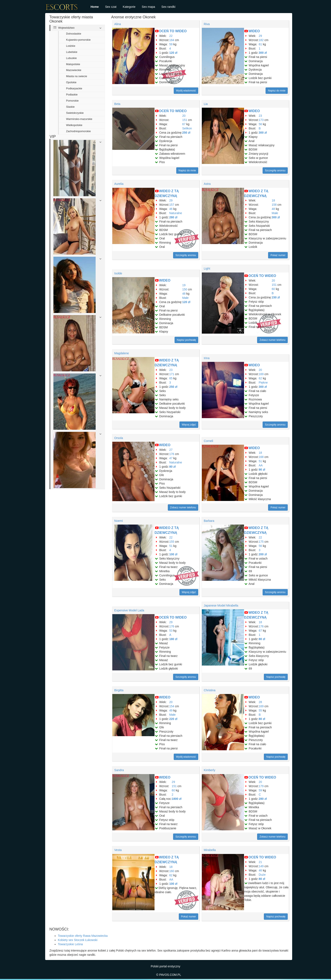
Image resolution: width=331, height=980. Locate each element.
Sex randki (168, 7)
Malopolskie (73, 64)
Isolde (118, 273)
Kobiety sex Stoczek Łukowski (78, 940)
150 (185, 289)
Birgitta (119, 690)
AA (261, 465)
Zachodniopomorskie (78, 131)
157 (172, 205)
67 (184, 124)
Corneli (208, 441)
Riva (207, 24)
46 (171, 209)
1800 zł (176, 799)
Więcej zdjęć (189, 425)
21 (260, 862)
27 (171, 450)
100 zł (173, 554)
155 (172, 542)
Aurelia (119, 184)
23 (260, 116)
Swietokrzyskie (75, 113)
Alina (117, 24)
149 (261, 866)
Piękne (263, 383)
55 (260, 710)
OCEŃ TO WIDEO (173, 31)
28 (260, 702)
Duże (262, 875)
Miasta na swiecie (77, 76)
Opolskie (71, 82)
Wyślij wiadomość (186, 91)
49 (171, 710)
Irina (207, 358)
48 (273, 209)
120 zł (173, 53)
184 (172, 40)
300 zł (263, 53)
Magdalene (121, 353)
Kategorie (129, 7)
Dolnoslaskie (74, 34)
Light (207, 268)
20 (184, 116)
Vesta (118, 850)
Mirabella (210, 850)
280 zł (173, 217)
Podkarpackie (74, 89)
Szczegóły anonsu (275, 170)
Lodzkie (71, 46)
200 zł (263, 554)
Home (95, 7)
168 (261, 457)
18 (273, 200)
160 (172, 871)
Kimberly (209, 770)
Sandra (119, 770)
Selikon (187, 128)
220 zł (173, 719)
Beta (117, 104)
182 (261, 40)
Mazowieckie (74, 70)
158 (274, 205)
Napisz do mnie (277, 91)
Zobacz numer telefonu (272, 340)
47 (171, 458)
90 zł (262, 470)
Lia (206, 104)
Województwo (64, 28)
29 (260, 36)
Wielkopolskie (74, 125)
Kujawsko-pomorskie (78, 40)
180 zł (173, 639)
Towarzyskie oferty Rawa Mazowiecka (83, 936)
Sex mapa (149, 7)
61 (260, 44)
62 (260, 378)
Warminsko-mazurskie (79, 119)
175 (261, 542)
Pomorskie (72, 101)
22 (171, 36)
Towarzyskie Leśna (70, 944)
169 (261, 374)
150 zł (276, 297)
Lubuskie (71, 58)
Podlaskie (72, 95)
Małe (275, 213)
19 (184, 285)
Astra (207, 184)
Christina (210, 690)
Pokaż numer (278, 255)
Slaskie (70, 107)
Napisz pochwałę (187, 340)
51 (260, 461)
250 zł (186, 133)
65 (171, 378)
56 (260, 124)
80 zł (172, 467)
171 (172, 374)
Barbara (209, 521)
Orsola (119, 438)
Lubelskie (72, 52)
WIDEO (254, 31)
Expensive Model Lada (129, 610)
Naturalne (176, 213)
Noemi (118, 521)
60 (273, 289)
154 (172, 706)
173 (261, 120)
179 (261, 786)
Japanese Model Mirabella (221, 605)
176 (172, 454)
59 (171, 44)
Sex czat (111, 7)
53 (171, 631)
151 (185, 120)
